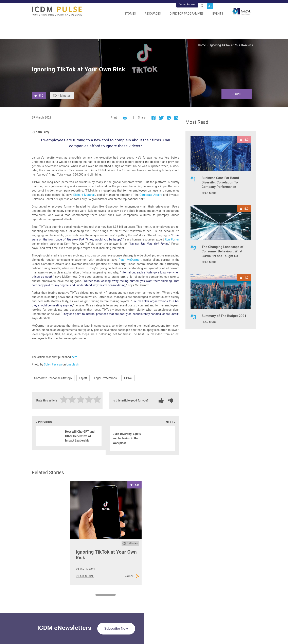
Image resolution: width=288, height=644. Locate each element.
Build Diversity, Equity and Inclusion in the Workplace (127, 438)
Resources (153, 14)
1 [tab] (97, 596)
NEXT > (171, 422)
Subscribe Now (187, 4)
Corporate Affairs (151, 195)
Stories (130, 14)
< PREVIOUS (44, 422)
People (237, 94)
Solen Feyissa (53, 364)
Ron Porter (172, 239)
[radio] (64, 400)
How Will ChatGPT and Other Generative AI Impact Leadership (80, 436)
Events (218, 14)
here (74, 357)
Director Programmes (187, 14)
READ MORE (85, 576)
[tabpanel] (106, 533)
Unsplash (73, 364)
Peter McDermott (130, 260)
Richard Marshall (84, 195)
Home (202, 45)
